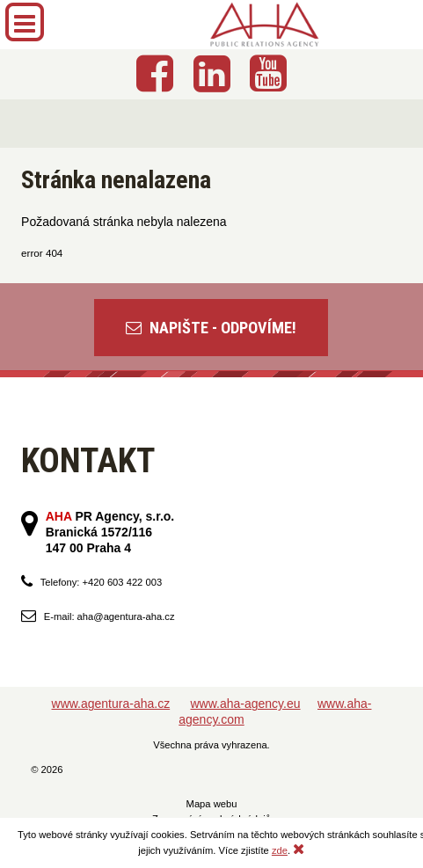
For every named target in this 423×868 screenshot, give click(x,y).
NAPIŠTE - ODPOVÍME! (211, 328)
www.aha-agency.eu (246, 704)
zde (280, 850)
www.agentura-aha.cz (111, 704)
